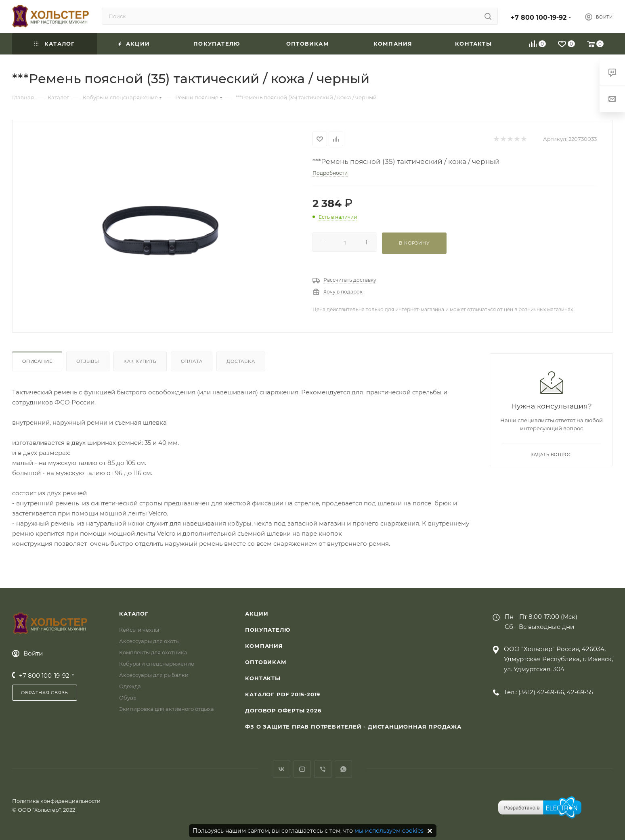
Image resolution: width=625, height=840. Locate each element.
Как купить (140, 361)
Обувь (128, 698)
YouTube (302, 769)
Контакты (263, 678)
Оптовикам (266, 662)
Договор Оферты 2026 (283, 710)
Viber (323, 769)
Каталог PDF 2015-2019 (283, 694)
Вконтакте (282, 769)
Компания (264, 646)
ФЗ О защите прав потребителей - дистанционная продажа (353, 727)
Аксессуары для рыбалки (154, 675)
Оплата (192, 361)
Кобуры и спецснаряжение (157, 664)
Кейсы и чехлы (139, 630)
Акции (257, 614)
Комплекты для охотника (153, 652)
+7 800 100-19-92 (539, 18)
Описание (37, 361)
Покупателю (267, 630)
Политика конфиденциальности (56, 801)
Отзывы (88, 361)
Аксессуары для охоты (149, 641)
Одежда (130, 686)
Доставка (241, 361)
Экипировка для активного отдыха (167, 709)
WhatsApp (343, 769)
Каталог (134, 614)
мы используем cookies (389, 831)
